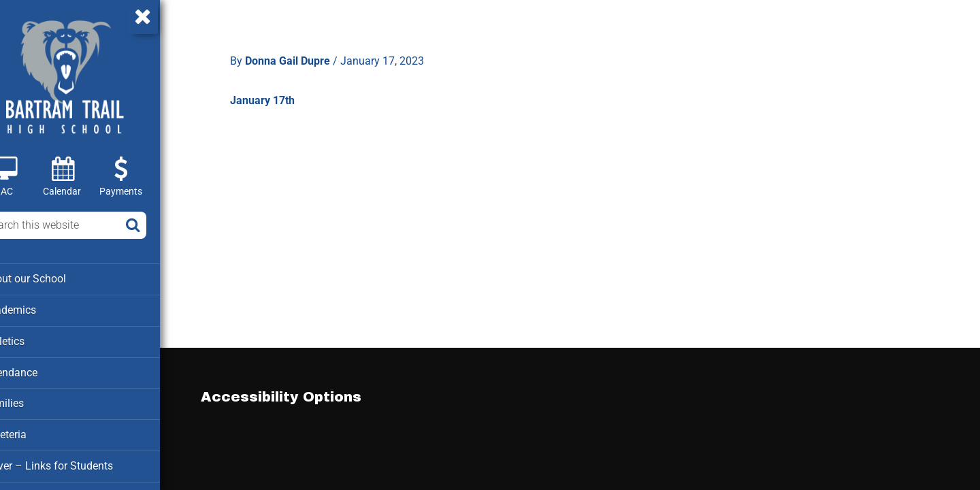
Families (33, 401)
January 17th (277, 95)
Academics (39, 309)
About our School (53, 278)
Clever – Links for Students (76, 462)
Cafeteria (34, 431)
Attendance (39, 370)
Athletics (34, 340)
